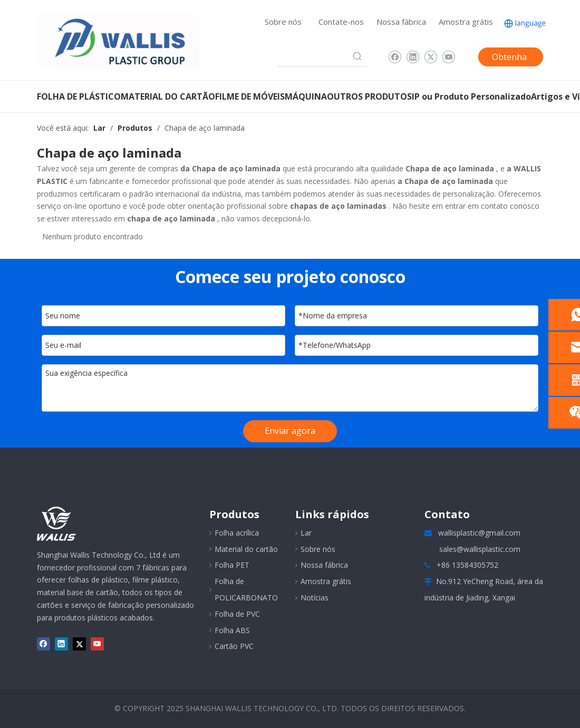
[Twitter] (431, 57)
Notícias (315, 598)
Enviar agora (290, 431)
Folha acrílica (237, 533)
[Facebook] (395, 57)
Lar (306, 533)
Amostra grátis (466, 22)
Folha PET (232, 565)
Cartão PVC (234, 646)
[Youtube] (448, 57)
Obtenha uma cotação (509, 59)
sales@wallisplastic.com (480, 549)
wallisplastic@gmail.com (479, 533)
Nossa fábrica (401, 22)
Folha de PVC (237, 614)
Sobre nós (283, 22)
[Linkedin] (413, 57)
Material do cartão (246, 549)
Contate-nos (341, 22)
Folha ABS (232, 630)
